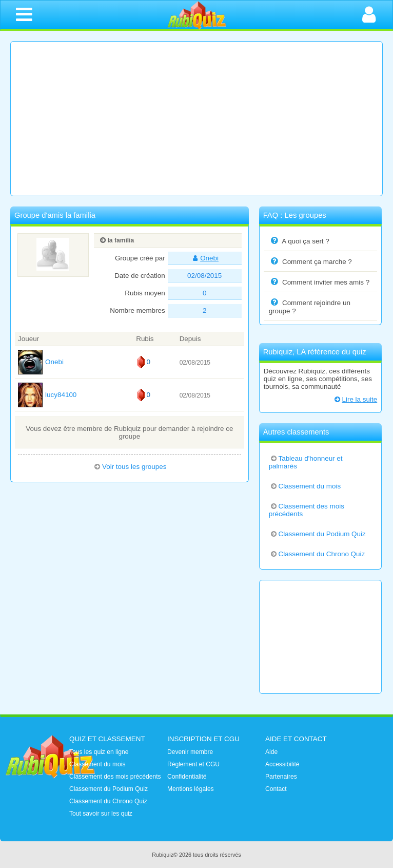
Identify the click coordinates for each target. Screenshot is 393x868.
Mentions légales (191, 789)
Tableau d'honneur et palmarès (306, 462)
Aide (271, 752)
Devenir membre (190, 752)
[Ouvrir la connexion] (369, 14)
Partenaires (281, 777)
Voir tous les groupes (129, 467)
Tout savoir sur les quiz (101, 814)
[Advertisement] (196, 119)
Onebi (204, 258)
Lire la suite (355, 399)
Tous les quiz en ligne (99, 752)
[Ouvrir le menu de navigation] (24, 14)
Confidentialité (187, 777)
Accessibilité (282, 764)
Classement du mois (305, 486)
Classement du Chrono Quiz (317, 554)
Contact (276, 789)
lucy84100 (47, 395)
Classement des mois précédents (307, 510)
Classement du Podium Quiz (317, 534)
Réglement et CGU (193, 764)
